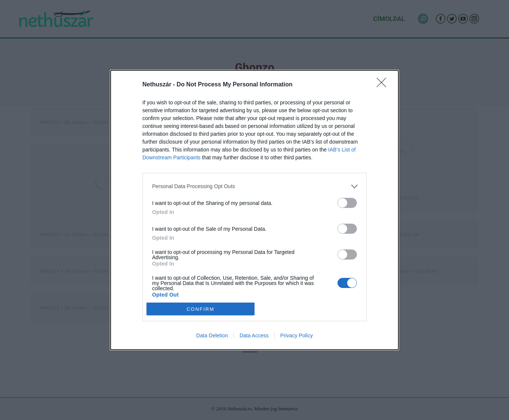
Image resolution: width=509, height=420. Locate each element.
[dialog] (254, 210)
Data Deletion (212, 335)
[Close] (384, 85)
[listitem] (254, 186)
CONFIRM (200, 309)
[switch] (347, 203)
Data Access (254, 335)
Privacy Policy (297, 335)
